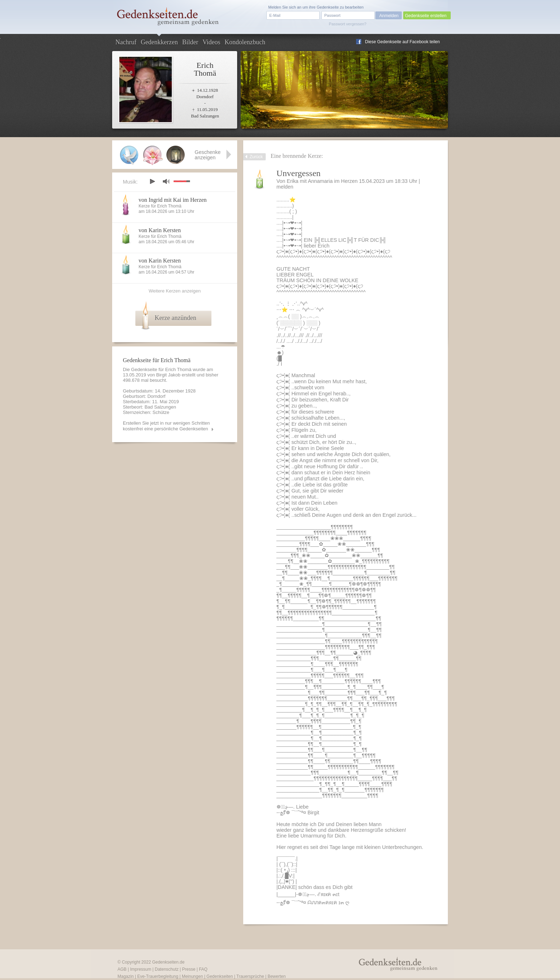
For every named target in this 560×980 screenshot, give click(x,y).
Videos (211, 42)
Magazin (126, 976)
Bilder (190, 42)
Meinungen (192, 976)
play (152, 181)
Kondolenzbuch (245, 42)
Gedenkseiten (220, 976)
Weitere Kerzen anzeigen (175, 291)
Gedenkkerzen (159, 42)
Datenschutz (167, 969)
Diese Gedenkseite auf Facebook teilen (402, 42)
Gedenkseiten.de (168, 962)
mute (166, 181)
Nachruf (126, 42)
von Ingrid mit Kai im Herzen (173, 200)
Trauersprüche (250, 976)
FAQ (203, 969)
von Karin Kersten (160, 230)
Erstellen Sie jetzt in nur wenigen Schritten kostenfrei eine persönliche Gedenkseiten (166, 426)
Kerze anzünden (175, 318)
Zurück (256, 157)
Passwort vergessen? (348, 24)
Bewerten (277, 976)
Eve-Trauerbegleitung (158, 976)
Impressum (141, 969)
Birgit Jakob (168, 375)
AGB (122, 969)
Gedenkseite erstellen (426, 16)
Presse (189, 969)
